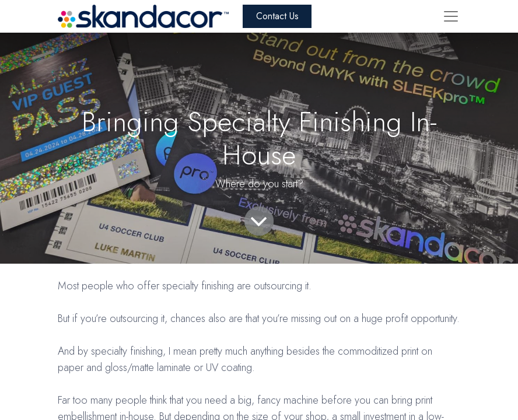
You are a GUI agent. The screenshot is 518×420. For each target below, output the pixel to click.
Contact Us (277, 16)
